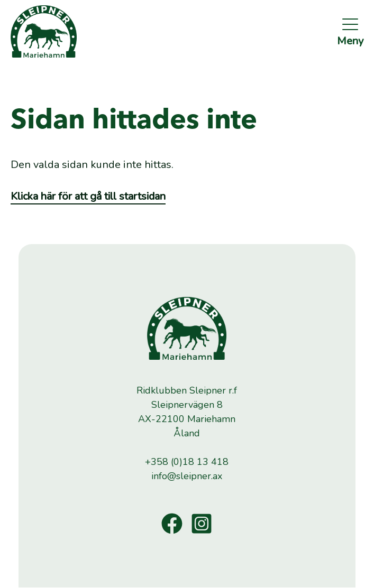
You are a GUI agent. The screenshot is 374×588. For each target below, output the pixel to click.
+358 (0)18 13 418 (187, 462)
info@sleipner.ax (187, 476)
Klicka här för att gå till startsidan (88, 196)
